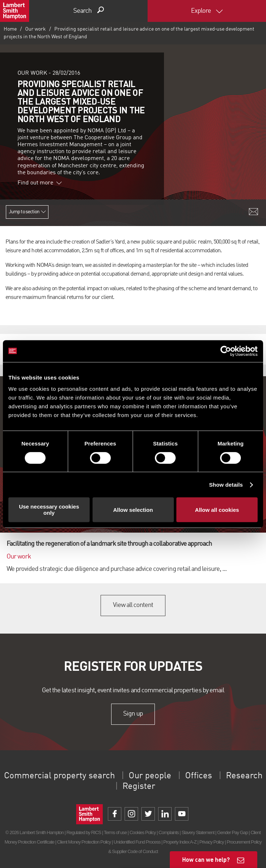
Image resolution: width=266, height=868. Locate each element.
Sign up (133, 714)
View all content (133, 605)
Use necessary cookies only (49, 510)
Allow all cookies (217, 510)
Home (10, 29)
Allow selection (133, 510)
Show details (226, 485)
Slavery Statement (198, 832)
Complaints (169, 832)
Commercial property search (59, 776)
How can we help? (206, 859)
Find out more (40, 183)
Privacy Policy (212, 842)
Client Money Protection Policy (84, 842)
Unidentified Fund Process (137, 842)
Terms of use (115, 832)
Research (244, 776)
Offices (199, 776)
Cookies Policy (142, 832)
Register (139, 787)
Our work (36, 29)
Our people (150, 776)
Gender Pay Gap (232, 832)
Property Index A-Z (180, 842)
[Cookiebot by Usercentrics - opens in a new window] (226, 351)
